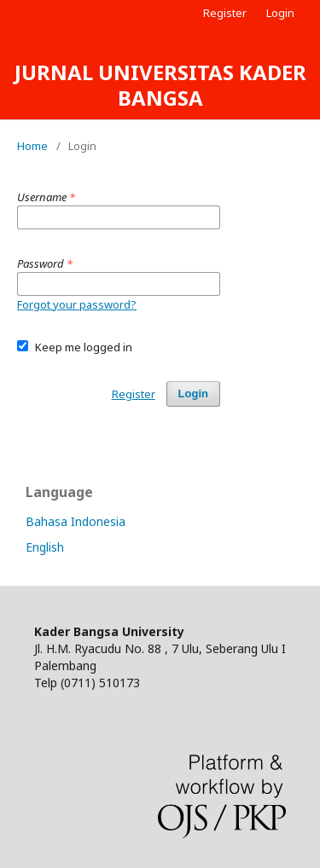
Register (225, 13)
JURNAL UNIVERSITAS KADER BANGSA (160, 85)
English (45, 547)
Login (280, 13)
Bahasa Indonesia (76, 521)
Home (32, 146)
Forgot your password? (77, 304)
